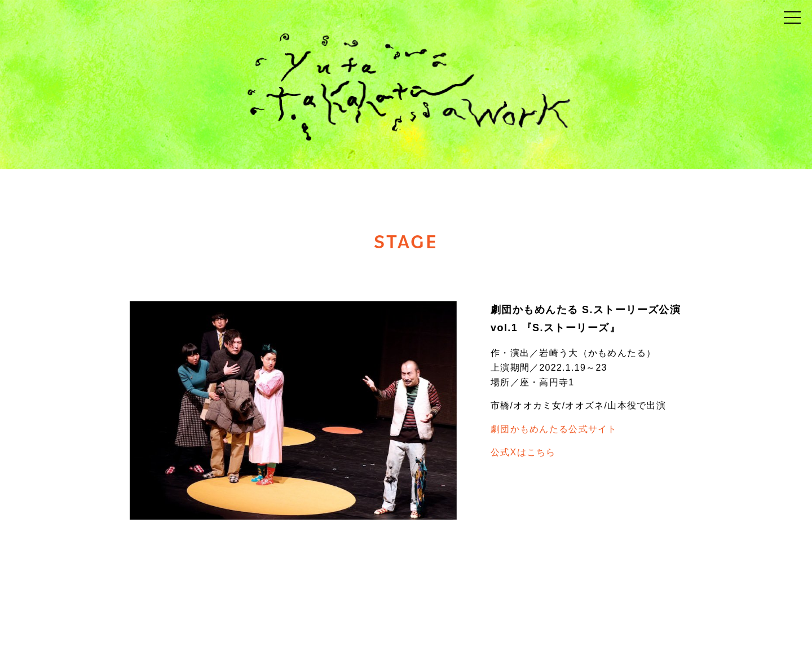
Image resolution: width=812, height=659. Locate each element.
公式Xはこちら (523, 452)
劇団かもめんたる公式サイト (554, 429)
